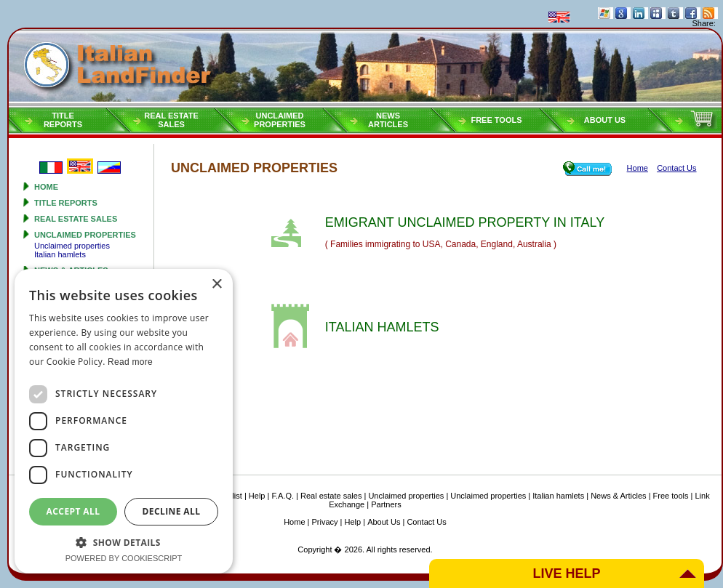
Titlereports (63, 120)
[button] (124, 542)
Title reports (66, 203)
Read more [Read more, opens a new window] (130, 362)
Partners (386, 504)
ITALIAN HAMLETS (382, 327)
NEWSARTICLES (388, 120)
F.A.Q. (283, 496)
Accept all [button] (73, 511)
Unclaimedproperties (280, 120)
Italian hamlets (60, 254)
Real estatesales (171, 120)
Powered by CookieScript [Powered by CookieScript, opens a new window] (124, 558)
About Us (605, 120)
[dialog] (124, 421)
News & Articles (618, 496)
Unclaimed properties (85, 235)
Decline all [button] (172, 511)
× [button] (216, 285)
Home (46, 187)
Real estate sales (76, 219)
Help (257, 496)
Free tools (496, 120)
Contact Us (426, 522)
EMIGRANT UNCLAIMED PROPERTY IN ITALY (465, 222)
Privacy (325, 522)
